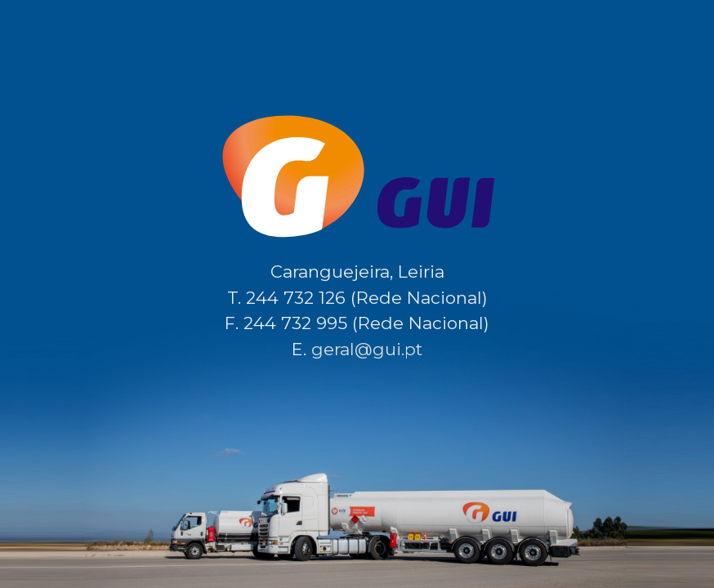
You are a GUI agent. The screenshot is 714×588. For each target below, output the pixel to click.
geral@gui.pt (367, 349)
